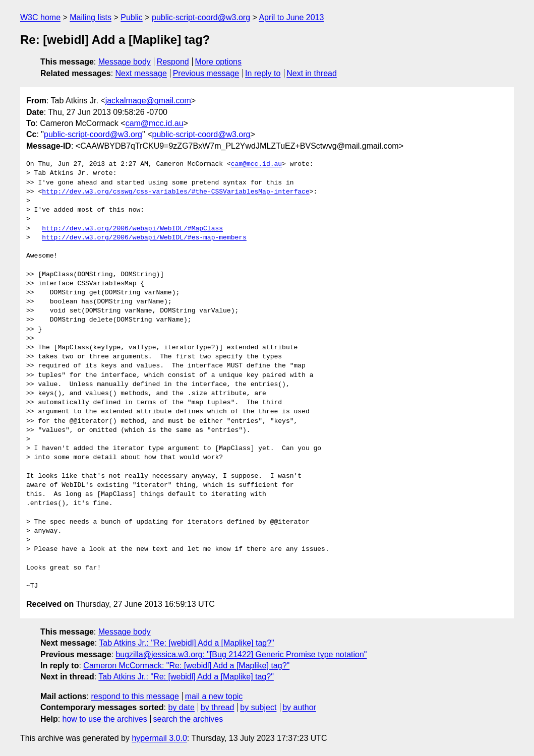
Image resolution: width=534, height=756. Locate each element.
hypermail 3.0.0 (159, 738)
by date (181, 707)
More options (219, 62)
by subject (258, 707)
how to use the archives (105, 719)
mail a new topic (214, 696)
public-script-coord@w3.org (201, 17)
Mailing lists (91, 17)
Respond (173, 62)
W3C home (40, 17)
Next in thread (312, 73)
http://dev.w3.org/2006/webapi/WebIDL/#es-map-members (144, 238)
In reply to (263, 73)
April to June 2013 (291, 17)
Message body (125, 62)
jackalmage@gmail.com (148, 101)
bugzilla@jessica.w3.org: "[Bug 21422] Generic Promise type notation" (241, 654)
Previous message (206, 73)
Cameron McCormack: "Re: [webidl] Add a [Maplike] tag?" (186, 666)
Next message (141, 73)
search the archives (188, 719)
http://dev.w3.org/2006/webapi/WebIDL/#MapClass (132, 229)
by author (299, 707)
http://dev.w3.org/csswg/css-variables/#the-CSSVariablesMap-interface (175, 192)
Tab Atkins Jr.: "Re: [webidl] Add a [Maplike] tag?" (187, 643)
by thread (218, 707)
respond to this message (135, 696)
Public (132, 17)
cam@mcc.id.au (155, 123)
